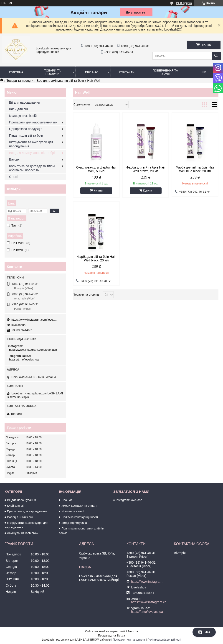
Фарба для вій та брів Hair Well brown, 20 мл (146, 169)
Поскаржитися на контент (129, 640)
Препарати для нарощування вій (33, 122)
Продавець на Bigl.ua (111, 636)
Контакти (127, 72)
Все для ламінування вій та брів (60, 81)
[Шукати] (216, 56)
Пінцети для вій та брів (26, 135)
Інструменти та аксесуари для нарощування (31, 144)
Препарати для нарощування (27, 511)
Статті (14, 177)
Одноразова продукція (26, 129)
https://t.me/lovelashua (24, 359)
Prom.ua (133, 631)
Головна (16, 72)
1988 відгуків (184, 3)
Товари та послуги (52, 72)
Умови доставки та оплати (79, 506)
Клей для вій (18, 109)
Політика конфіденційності (80, 517)
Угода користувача (74, 523)
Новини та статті (73, 511)
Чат (204, 632)
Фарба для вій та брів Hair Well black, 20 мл (96, 258)
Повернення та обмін (165, 72)
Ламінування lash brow (23, 533)
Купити (98, 191)
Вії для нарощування (25, 102)
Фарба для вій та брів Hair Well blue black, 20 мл (195, 169)
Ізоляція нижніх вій (23, 116)
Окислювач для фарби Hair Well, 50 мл (96, 169)
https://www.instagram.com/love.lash (34, 320)
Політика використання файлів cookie (81, 531)
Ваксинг (15, 159)
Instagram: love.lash (129, 500)
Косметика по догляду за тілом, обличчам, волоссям (32, 168)
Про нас (92, 72)
